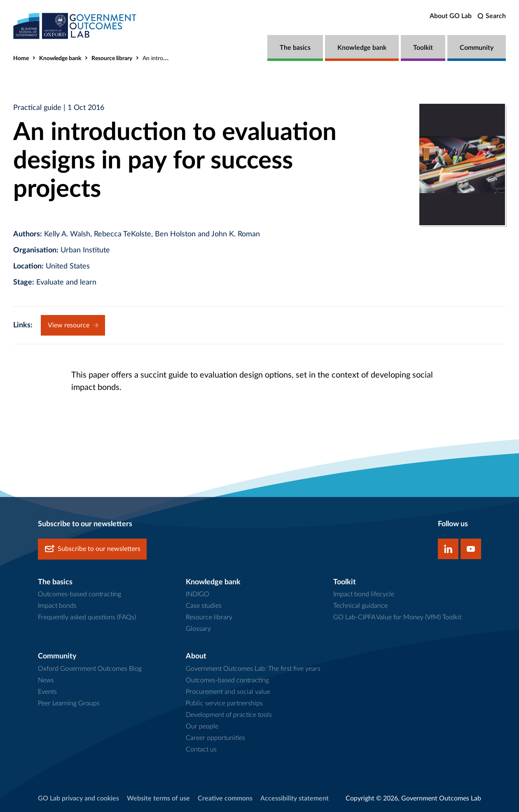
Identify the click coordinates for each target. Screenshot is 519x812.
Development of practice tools (229, 715)
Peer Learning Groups (69, 703)
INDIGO (198, 594)
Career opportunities (215, 738)
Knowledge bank (362, 48)
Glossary (198, 629)
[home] (75, 26)
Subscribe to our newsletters (92, 549)
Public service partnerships (224, 703)
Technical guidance (360, 606)
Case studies (204, 606)
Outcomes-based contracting (79, 594)
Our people (202, 726)
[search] (492, 16)
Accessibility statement (295, 798)
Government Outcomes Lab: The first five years (253, 669)
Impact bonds (57, 606)
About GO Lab (451, 16)
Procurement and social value (228, 692)
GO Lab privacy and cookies (78, 798)
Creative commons (225, 798)
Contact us (201, 749)
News (46, 680)
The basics (295, 48)
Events (47, 692)
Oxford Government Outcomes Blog (90, 669)
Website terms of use (158, 798)
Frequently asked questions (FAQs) (87, 617)
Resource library (112, 58)
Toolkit (423, 48)
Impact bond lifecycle (364, 594)
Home (21, 58)
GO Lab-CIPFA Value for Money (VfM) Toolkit (397, 617)
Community (477, 48)
